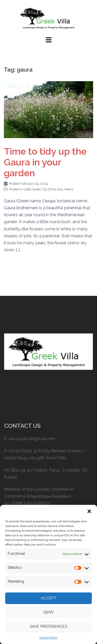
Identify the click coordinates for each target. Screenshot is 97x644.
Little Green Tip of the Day (43, 189)
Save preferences (48, 626)
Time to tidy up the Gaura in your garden (45, 162)
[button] (89, 511)
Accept (48, 598)
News (69, 189)
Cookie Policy (49, 638)
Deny (49, 612)
